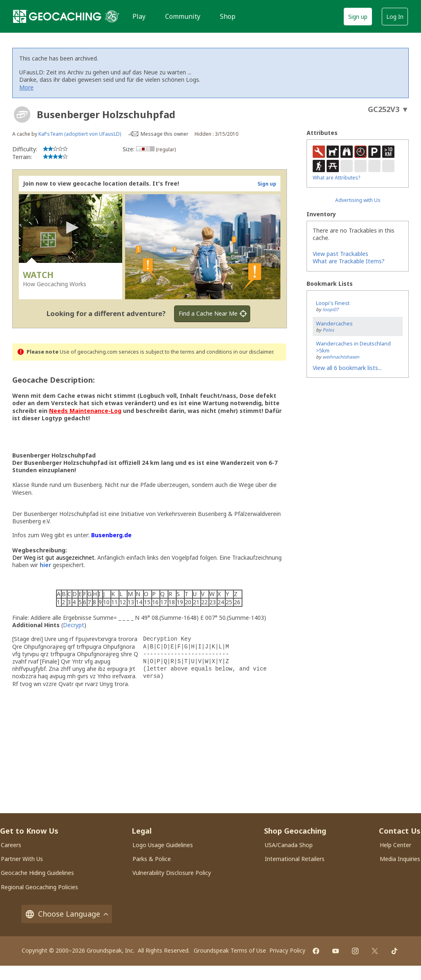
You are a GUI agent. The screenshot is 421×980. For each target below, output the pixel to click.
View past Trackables (340, 254)
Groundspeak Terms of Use (230, 950)
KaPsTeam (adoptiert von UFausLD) (80, 134)
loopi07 (330, 309)
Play (139, 16)
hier (45, 565)
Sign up (358, 17)
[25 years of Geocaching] (112, 16)
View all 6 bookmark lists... (347, 368)
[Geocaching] (57, 16)
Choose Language (67, 914)
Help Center (395, 845)
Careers (11, 845)
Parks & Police (152, 859)
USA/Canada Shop (289, 845)
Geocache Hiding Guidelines (37, 873)
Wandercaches (334, 323)
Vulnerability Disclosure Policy (172, 873)
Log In (395, 17)
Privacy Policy (287, 950)
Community (183, 16)
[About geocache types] (22, 114)
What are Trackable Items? (349, 261)
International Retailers (295, 859)
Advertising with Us (358, 200)
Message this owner (165, 134)
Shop (228, 16)
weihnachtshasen (341, 357)
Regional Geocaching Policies (39, 887)
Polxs (328, 330)
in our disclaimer (253, 352)
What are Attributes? (336, 178)
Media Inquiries (400, 859)
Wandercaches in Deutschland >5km (353, 347)
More (26, 87)
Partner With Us (22, 859)
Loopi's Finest (333, 303)
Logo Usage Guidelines (163, 845)
